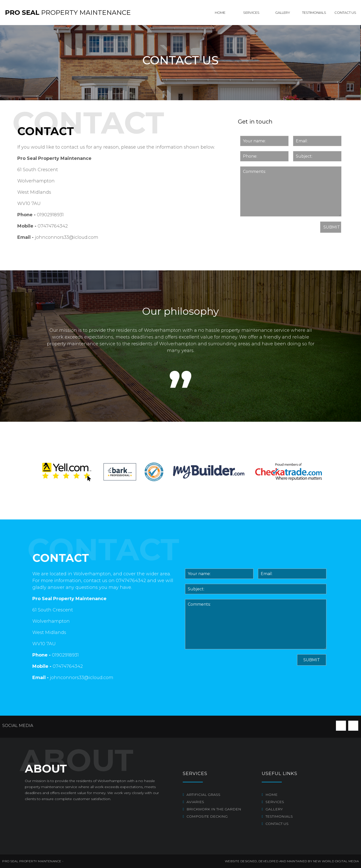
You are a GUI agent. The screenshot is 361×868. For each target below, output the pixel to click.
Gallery (283, 13)
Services (251, 13)
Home (220, 13)
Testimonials (314, 13)
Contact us (345, 13)
